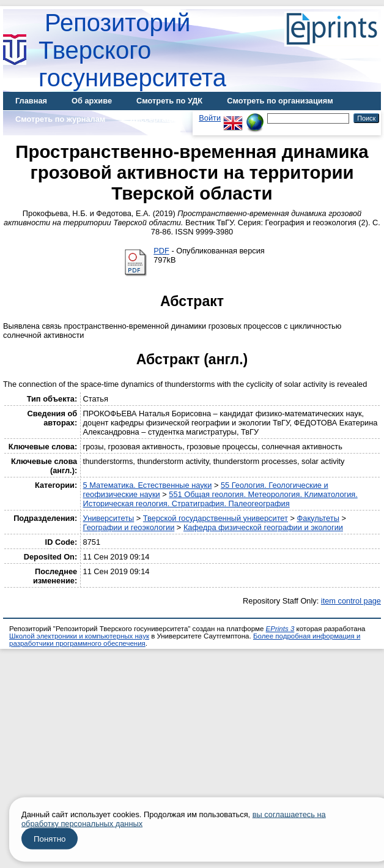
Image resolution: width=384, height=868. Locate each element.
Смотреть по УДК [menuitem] (169, 101)
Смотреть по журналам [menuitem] (60, 119)
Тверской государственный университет (216, 518)
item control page (351, 601)
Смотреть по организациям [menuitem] (280, 101)
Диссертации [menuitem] (155, 119)
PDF (161, 251)
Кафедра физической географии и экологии (263, 527)
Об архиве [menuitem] (92, 101)
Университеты (109, 518)
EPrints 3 (280, 629)
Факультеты (318, 518)
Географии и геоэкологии (129, 527)
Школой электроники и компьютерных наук (79, 636)
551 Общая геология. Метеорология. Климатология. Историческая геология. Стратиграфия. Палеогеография (220, 499)
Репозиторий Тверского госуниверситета (132, 50)
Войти (210, 118)
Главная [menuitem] (31, 101)
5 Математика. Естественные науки (148, 485)
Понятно (50, 839)
